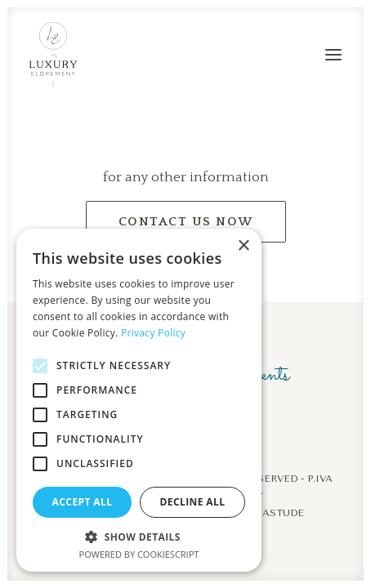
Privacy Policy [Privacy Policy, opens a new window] (153, 333)
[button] (333, 55)
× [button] (243, 246)
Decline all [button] (193, 502)
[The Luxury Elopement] (53, 55)
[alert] (139, 400)
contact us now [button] (186, 222)
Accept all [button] (83, 502)
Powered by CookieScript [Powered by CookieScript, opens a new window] (139, 554)
